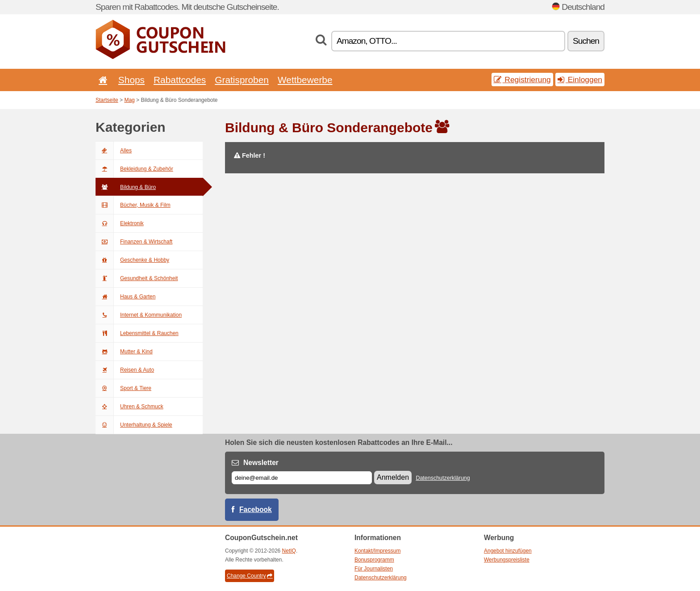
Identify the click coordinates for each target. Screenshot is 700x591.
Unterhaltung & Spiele (134, 425)
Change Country (250, 576)
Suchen (586, 41)
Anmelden (393, 477)
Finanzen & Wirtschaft (134, 242)
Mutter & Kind (124, 352)
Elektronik (120, 223)
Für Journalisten (374, 569)
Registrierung (522, 80)
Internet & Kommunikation (139, 315)
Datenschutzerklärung (443, 478)
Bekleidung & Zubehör (134, 169)
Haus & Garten (125, 297)
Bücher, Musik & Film (133, 205)
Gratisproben (242, 80)
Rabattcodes (180, 80)
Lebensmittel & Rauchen (137, 333)
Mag (129, 100)
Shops (131, 80)
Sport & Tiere (123, 388)
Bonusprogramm (374, 560)
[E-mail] (302, 478)
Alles (114, 151)
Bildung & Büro (126, 187)
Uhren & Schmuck (129, 407)
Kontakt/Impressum (377, 551)
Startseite (107, 100)
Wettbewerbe (305, 80)
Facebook (256, 509)
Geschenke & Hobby (132, 260)
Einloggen (580, 80)
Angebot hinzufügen (508, 551)
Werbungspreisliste (507, 560)
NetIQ (289, 551)
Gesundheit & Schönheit (137, 278)
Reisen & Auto (125, 370)
